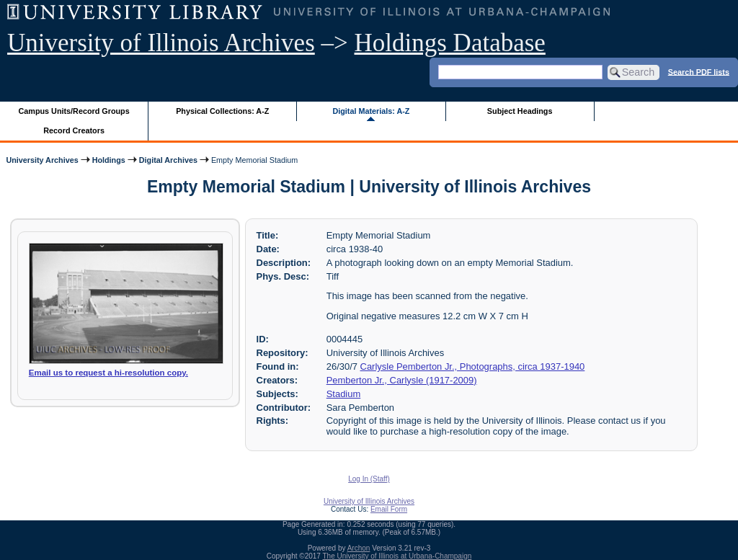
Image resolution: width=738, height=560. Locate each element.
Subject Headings (520, 111)
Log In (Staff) (369, 479)
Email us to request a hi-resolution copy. (108, 373)
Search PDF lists (699, 71)
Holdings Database (450, 43)
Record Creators (74, 130)
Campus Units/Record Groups (74, 111)
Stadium (344, 394)
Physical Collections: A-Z (222, 111)
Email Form (389, 509)
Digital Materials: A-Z (371, 111)
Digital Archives (168, 160)
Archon (359, 548)
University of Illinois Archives (161, 43)
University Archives (42, 160)
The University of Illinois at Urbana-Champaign (397, 556)
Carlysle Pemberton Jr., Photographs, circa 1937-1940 (473, 366)
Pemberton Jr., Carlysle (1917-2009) (402, 380)
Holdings (109, 160)
